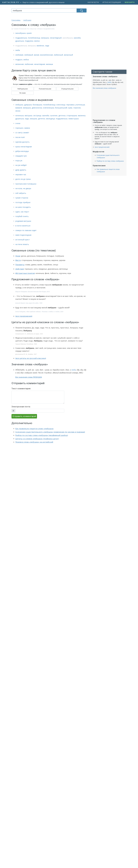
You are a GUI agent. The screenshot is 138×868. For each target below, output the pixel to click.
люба (18, 50)
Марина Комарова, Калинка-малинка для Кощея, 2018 (32, 292)
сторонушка (72, 116)
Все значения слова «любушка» (105, 88)
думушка (28, 105)
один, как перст (22, 212)
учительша (80, 105)
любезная (29, 64)
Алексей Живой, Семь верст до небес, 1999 (29, 303)
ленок (18, 111)
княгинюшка (49, 108)
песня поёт (20, 137)
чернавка (70, 105)
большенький (61, 108)
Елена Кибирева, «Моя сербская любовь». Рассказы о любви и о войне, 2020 (39, 312)
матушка (28, 116)
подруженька (21, 38)
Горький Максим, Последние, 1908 (26, 344)
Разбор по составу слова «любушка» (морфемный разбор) (42, 435)
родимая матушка (23, 221)
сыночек (54, 116)
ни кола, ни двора (23, 188)
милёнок (40, 46)
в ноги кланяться (23, 226)
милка (37, 41)
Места (18, 260)
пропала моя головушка (26, 184)
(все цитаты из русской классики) (31, 358)
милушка (45, 38)
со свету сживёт (22, 133)
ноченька (20, 116)
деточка (62, 116)
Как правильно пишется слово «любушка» (34, 429)
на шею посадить (23, 207)
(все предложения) (24, 316)
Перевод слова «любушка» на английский (34, 442)
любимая (19, 55)
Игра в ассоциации (112, 2)
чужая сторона (22, 198)
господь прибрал (23, 202)
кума (70, 108)
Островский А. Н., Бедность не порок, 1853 (29, 334)
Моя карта (130, 2)
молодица (50, 119)
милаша (49, 64)
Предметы (20, 265)
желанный (68, 55)
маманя (19, 108)
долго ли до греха (23, 179)
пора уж (19, 161)
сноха (18, 123)
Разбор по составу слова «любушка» (110, 161)
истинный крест (23, 240)
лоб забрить (21, 193)
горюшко (19, 128)
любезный (58, 55)
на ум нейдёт (21, 165)
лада (47, 46)
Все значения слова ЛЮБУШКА (29, 377)
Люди (18, 256)
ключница (61, 105)
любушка (19, 105)
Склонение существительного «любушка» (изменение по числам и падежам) (50, 432)
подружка (29, 41)
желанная (20, 64)
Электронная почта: (21, 407)
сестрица (37, 116)
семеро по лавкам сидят (26, 230)
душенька (20, 41)
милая (37, 55)
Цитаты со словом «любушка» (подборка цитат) (37, 439)
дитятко (42, 119)
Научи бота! (93, 2)
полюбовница (34, 38)
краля (29, 33)
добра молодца (22, 151)
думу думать (21, 170)
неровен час (21, 174)
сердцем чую (21, 156)
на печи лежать (22, 244)
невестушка (73, 119)
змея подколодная (23, 235)
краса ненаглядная (24, 147)
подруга (19, 60)
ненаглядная (40, 64)
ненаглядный (56, 38)
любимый (29, 55)
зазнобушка (20, 33)
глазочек (77, 108)
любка (26, 60)
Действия (20, 269)
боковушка (37, 105)
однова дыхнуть (22, 142)
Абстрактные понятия (25, 273)
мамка (27, 128)
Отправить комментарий (24, 416)
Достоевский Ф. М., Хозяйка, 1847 (26, 354)
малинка (82, 116)
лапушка (33, 119)
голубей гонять (22, 216)
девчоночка (37, 108)
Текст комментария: (21, 389)
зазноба (77, 38)
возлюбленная (46, 55)
